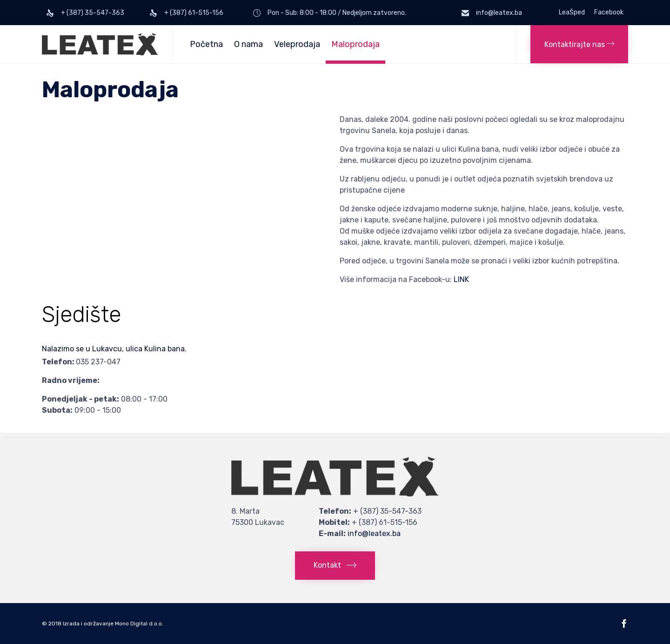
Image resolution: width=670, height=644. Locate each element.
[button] (579, 44)
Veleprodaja (297, 44)
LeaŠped (572, 13)
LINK (461, 279)
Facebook (609, 13)
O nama (248, 44)
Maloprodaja (355, 44)
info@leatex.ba (374, 533)
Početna (206, 44)
